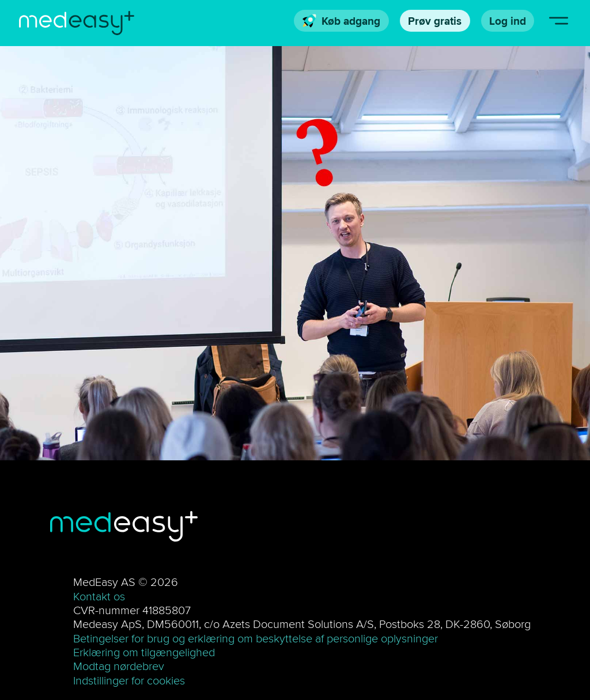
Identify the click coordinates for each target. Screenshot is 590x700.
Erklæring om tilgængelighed (144, 652)
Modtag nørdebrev (119, 666)
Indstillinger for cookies (129, 680)
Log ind (508, 21)
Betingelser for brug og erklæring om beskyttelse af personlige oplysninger (256, 638)
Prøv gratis (435, 21)
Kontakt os (99, 596)
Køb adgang (342, 21)
